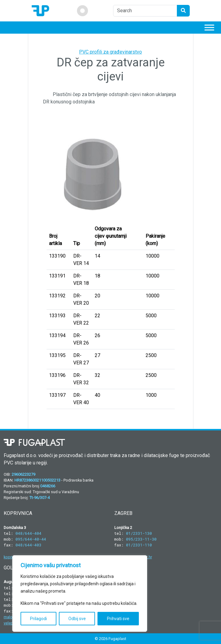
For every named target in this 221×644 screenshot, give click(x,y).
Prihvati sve (118, 619)
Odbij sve (77, 619)
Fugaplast (117, 639)
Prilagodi (38, 619)
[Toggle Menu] (209, 27)
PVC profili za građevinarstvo (110, 52)
